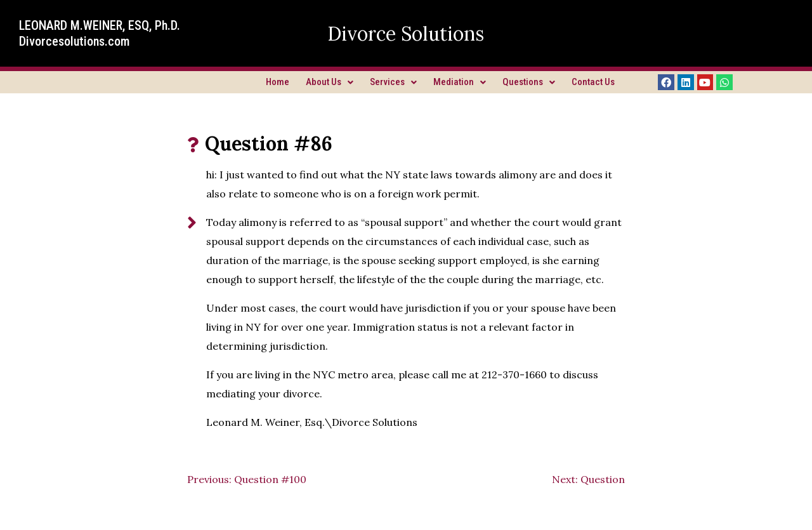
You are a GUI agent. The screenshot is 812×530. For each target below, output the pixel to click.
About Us (330, 82)
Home (278, 82)
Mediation (460, 82)
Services (393, 82)
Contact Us (593, 82)
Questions (529, 82)
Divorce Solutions (406, 34)
